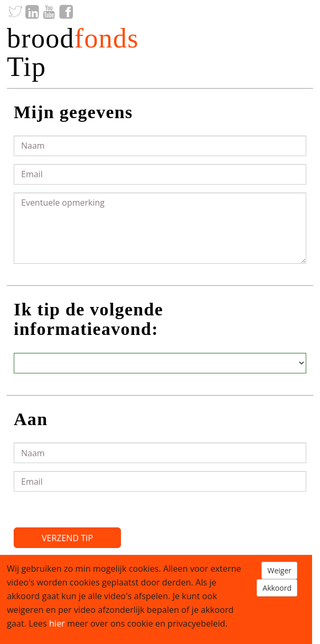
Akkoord (277, 588)
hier (57, 623)
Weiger (279, 570)
